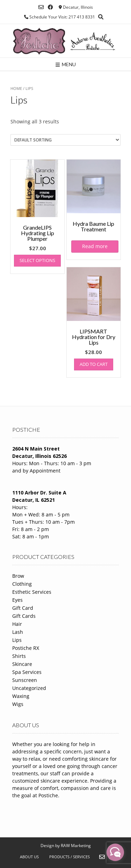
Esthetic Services (32, 592)
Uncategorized (29, 688)
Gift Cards (24, 616)
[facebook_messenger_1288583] (115, 852)
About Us (29, 857)
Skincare (22, 664)
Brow (18, 576)
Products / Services (70, 857)
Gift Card (23, 608)
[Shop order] (65, 140)
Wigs (18, 704)
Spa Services (27, 672)
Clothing (22, 584)
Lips (17, 640)
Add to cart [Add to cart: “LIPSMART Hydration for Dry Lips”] (94, 364)
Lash (18, 632)
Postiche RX (26, 648)
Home (16, 88)
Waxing (21, 696)
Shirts (19, 656)
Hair (17, 624)
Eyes (17, 600)
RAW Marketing (76, 846)
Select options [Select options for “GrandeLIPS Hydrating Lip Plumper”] (37, 260)
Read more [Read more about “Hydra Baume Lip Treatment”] (95, 246)
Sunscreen (25, 680)
